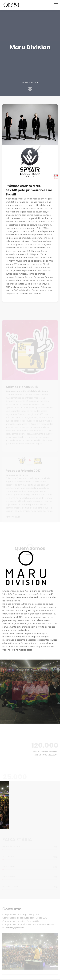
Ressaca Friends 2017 (23, 473)
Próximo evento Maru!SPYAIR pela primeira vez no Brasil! (29, 190)
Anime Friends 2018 (22, 389)
